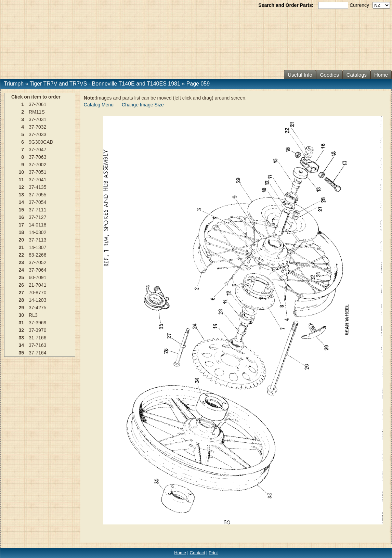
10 (22, 172)
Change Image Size (143, 105)
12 (22, 187)
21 (22, 247)
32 (22, 330)
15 (22, 210)
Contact (198, 553)
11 (22, 180)
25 (22, 277)
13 (22, 195)
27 (22, 293)
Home (381, 75)
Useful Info (300, 75)
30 (22, 315)
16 (22, 217)
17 (22, 225)
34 (22, 345)
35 (22, 353)
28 (22, 300)
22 (22, 255)
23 (22, 262)
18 (22, 232)
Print (213, 553)
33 (22, 338)
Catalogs (357, 75)
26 (22, 285)
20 (22, 240)
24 (22, 270)
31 (22, 323)
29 (22, 308)
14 (22, 202)
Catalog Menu (99, 105)
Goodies (329, 75)
